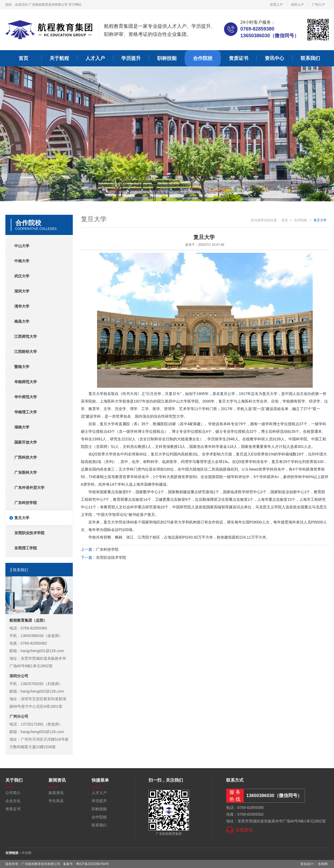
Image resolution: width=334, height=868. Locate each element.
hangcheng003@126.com (42, 732)
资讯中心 (274, 58)
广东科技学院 (107, 549)
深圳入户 (297, 5)
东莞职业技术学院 (111, 557)
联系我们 (310, 58)
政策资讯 (56, 793)
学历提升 (131, 58)
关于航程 (59, 58)
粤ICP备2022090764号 (93, 864)
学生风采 (56, 801)
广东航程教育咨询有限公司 (48, 5)
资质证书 (239, 58)
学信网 (26, 853)
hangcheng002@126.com (42, 691)
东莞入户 (276, 5)
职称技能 (167, 58)
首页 (23, 58)
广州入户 (318, 5)
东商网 (323, 864)
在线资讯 (244, 830)
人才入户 (95, 58)
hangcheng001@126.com (42, 651)
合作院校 (203, 58)
